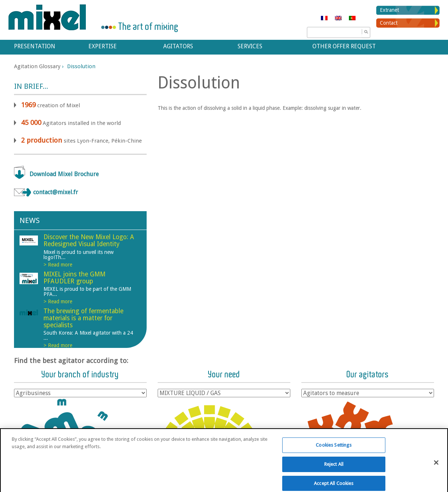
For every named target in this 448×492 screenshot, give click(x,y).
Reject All (334, 468)
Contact (389, 23)
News (30, 220)
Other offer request (344, 46)
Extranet (389, 10)
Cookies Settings (334, 449)
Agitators (178, 46)
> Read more (58, 265)
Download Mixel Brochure (64, 174)
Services (250, 46)
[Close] (436, 467)
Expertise (103, 46)
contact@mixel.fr (56, 192)
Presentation (35, 46)
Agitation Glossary (37, 66)
